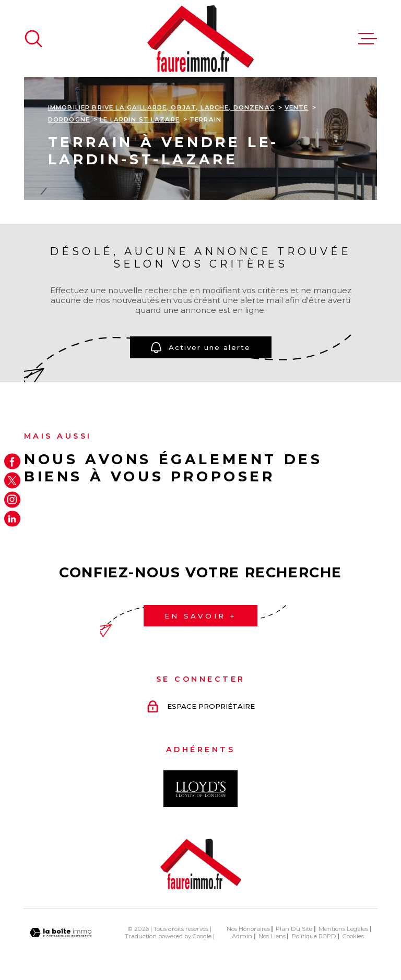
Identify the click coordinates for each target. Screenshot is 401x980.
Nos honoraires (248, 929)
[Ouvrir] (33, 39)
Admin (242, 936)
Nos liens (272, 936)
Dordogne (69, 119)
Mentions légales (343, 929)
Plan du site (294, 929)
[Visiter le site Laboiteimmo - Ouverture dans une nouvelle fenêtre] (61, 933)
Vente (297, 107)
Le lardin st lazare (140, 119)
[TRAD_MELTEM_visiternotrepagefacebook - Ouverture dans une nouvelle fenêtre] (12, 461)
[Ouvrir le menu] (368, 39)
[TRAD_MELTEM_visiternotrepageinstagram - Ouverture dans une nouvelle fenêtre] (12, 500)
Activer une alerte (200, 347)
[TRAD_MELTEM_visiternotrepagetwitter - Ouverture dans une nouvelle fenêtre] (12, 481)
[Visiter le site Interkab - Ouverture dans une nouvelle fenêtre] (200, 789)
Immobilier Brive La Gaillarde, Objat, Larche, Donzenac (161, 107)
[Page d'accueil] (200, 39)
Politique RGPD (314, 936)
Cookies (353, 936)
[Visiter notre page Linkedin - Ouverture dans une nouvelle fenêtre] (12, 519)
